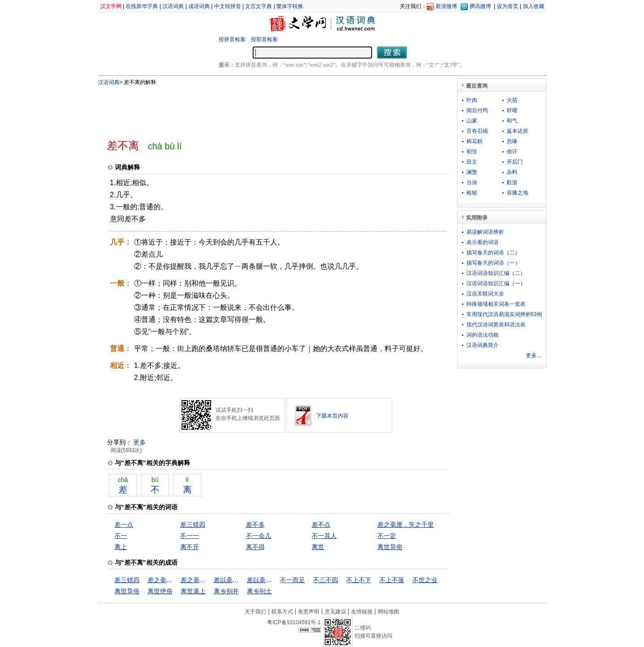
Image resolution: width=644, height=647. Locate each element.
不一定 (387, 536)
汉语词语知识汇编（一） (496, 283)
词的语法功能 (483, 335)
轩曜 (512, 110)
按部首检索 (264, 39)
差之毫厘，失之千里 (406, 524)
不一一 (190, 536)
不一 (121, 536)
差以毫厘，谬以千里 (275, 580)
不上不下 (359, 580)
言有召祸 (477, 131)
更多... (534, 355)
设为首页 (508, 6)
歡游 (512, 182)
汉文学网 (111, 6)
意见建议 (335, 612)
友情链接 (362, 612)
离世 (318, 547)
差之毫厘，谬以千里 (209, 580)
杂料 (512, 172)
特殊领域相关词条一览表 (496, 304)
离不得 (255, 547)
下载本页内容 (332, 416)
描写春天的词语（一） (493, 263)
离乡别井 (226, 591)
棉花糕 (475, 141)
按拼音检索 (232, 39)
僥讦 (512, 152)
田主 (472, 162)
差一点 (124, 524)
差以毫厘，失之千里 (242, 580)
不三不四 (326, 580)
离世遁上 (193, 591)
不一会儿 (258, 536)
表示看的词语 (483, 242)
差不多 (255, 524)
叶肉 (472, 100)
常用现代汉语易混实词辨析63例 (504, 314)
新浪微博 (446, 6)
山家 (472, 121)
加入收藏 (534, 6)
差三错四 (193, 524)
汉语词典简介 (483, 345)
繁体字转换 (290, 6)
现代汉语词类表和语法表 (496, 325)
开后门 (515, 162)
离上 (121, 547)
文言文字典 (258, 6)
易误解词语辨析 (485, 232)
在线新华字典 (142, 6)
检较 (472, 193)
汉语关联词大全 (485, 294)
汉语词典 (173, 6)
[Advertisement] (263, 109)
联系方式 (282, 612)
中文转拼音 (228, 6)
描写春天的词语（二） (493, 253)
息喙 (512, 141)
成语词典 (199, 6)
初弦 (472, 152)
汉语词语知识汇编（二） (496, 273)
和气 (512, 121)
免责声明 (309, 612)
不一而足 (292, 580)
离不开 (190, 547)
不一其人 (324, 536)
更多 (140, 442)
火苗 (512, 100)
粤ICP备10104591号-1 (294, 622)
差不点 (321, 524)
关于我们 (255, 612)
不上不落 (392, 580)
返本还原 (517, 131)
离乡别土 (259, 591)
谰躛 (472, 172)
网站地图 (389, 612)
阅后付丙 (477, 110)
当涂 (472, 182)
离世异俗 (390, 547)
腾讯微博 (480, 6)
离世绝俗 (160, 591)
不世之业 (425, 580)
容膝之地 (517, 193)
